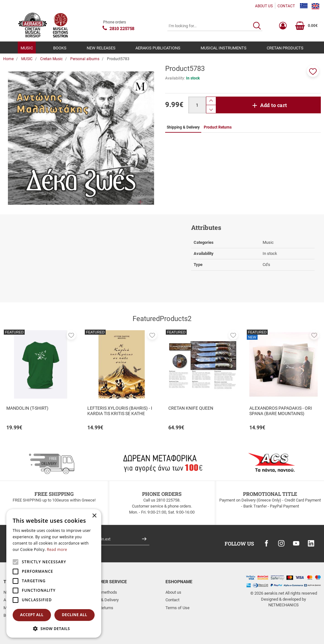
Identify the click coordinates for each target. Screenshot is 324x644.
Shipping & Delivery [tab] (183, 127)
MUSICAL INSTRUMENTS (224, 48)
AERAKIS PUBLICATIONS (158, 48)
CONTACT (286, 6)
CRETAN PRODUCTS (285, 48)
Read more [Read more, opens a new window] (57, 549)
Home (8, 59)
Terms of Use (178, 608)
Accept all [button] (32, 615)
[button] (313, 71)
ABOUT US (264, 6)
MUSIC (27, 48)
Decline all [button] (75, 615)
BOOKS (60, 48)
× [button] (94, 516)
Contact (172, 600)
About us (173, 592)
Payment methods (101, 592)
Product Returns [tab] (218, 127)
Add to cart (274, 105)
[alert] (54, 573)
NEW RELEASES (101, 48)
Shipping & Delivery (102, 600)
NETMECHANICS (283, 605)
